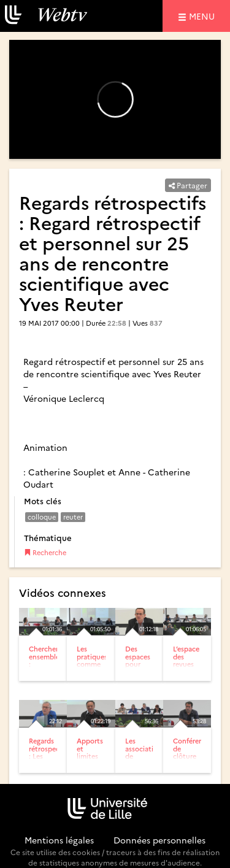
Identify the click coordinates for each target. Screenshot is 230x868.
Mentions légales (59, 840)
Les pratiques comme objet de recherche (93, 663)
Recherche (45, 552)
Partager (188, 185)
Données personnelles (159, 840)
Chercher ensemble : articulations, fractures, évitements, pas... (50, 671)
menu (204, 16)
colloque (42, 517)
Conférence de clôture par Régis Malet (192, 759)
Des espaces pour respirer (138, 660)
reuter (73, 517)
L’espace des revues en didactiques (192, 663)
